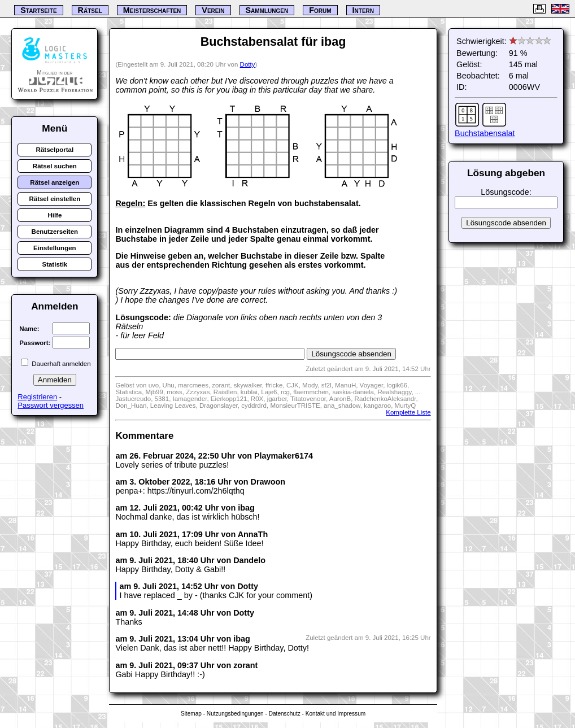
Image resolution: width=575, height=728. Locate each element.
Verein (213, 10)
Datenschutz (285, 714)
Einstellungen (55, 248)
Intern (363, 10)
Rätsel (90, 10)
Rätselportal (55, 150)
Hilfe (55, 215)
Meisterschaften (152, 10)
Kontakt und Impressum (336, 714)
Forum (320, 10)
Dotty (248, 64)
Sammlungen (267, 10)
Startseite (38, 10)
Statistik (55, 264)
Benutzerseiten (55, 232)
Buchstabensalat (485, 133)
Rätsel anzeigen (55, 182)
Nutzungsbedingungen (235, 714)
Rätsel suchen (55, 166)
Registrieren (37, 397)
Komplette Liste (408, 412)
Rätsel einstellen (55, 199)
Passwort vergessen (51, 405)
